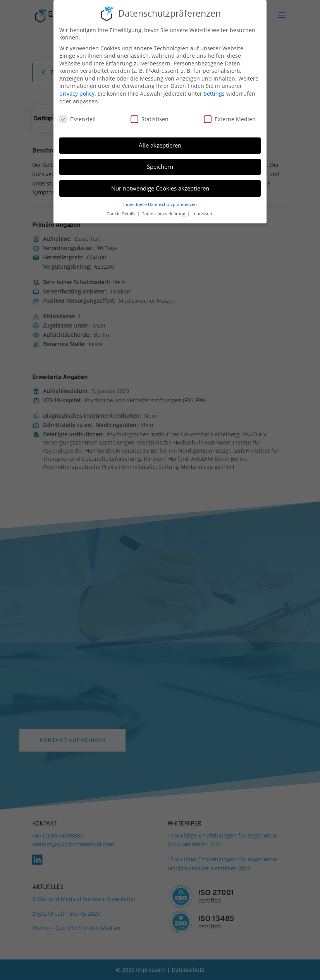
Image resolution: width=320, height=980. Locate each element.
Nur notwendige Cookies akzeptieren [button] (160, 188)
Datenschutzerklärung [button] (164, 214)
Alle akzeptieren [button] (160, 145)
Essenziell (77, 119)
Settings (214, 94)
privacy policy (77, 94)
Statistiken (150, 119)
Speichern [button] (160, 166)
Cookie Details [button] (121, 214)
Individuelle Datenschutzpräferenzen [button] (160, 204)
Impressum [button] (202, 214)
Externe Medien (230, 119)
